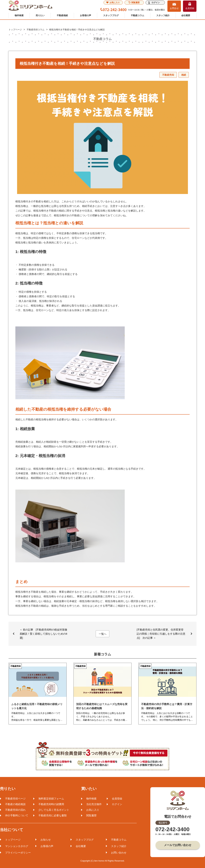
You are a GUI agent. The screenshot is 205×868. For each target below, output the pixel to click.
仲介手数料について (17, 815)
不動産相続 (62, 15)
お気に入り (113, 3)
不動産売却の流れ (15, 810)
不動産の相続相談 (15, 804)
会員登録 (190, 8)
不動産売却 (168, 75)
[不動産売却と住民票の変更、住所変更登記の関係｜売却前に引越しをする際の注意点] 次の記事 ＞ (161, 634)
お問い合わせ (119, 853)
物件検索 (19, 15)
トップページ (13, 840)
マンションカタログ (17, 846)
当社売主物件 (94, 804)
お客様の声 (86, 15)
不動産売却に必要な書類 (53, 815)
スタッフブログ (111, 15)
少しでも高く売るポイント (54, 810)
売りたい (40, 15)
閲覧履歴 (134, 3)
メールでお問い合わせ (178, 845)
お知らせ (46, 840)
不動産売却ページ (15, 799)
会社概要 (186, 15)
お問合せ (174, 8)
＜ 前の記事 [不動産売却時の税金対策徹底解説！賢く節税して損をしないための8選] (43, 634)
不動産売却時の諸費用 (51, 804)
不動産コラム (138, 15)
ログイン (156, 3)
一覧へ (103, 634)
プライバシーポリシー (18, 853)
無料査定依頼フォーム (51, 799)
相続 (184, 75)
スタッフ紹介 (163, 15)
